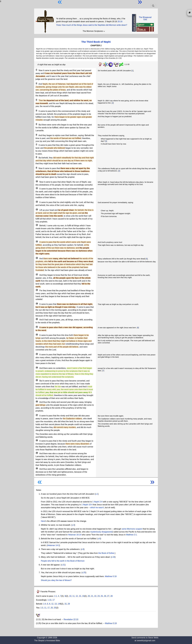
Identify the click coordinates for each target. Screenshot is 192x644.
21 (92, 596)
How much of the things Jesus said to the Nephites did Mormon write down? (94, 25)
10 (70, 596)
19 (83, 596)
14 (59, 604)
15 (80, 596)
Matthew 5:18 (111, 576)
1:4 (45, 604)
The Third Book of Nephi (96, 42)
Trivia (58, 25)
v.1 (97, 494)
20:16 (120, 22)
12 (77, 596)
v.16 (113, 557)
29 (69, 604)
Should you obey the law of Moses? (56, 580)
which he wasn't (97, 508)
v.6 (99, 539)
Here (43, 521)
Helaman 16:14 (75, 535)
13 (56, 604)
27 (108, 596)
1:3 (42, 608)
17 (54, 600)
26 (105, 596)
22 (95, 596)
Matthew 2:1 (131, 535)
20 (89, 596)
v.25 (84, 573)
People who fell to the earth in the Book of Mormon (63, 561)
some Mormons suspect (132, 529)
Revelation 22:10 (71, 619)
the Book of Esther (106, 553)
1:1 (55, 596)
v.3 (73, 525)
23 (99, 596)
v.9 (83, 549)
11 (74, 596)
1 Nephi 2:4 (97, 502)
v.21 (63, 565)
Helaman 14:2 (53, 545)
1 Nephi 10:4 (87, 505)
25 (102, 596)
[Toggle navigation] (153, 6)
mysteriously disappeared (101, 532)
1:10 (49, 600)
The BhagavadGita (145, 18)
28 (112, 596)
